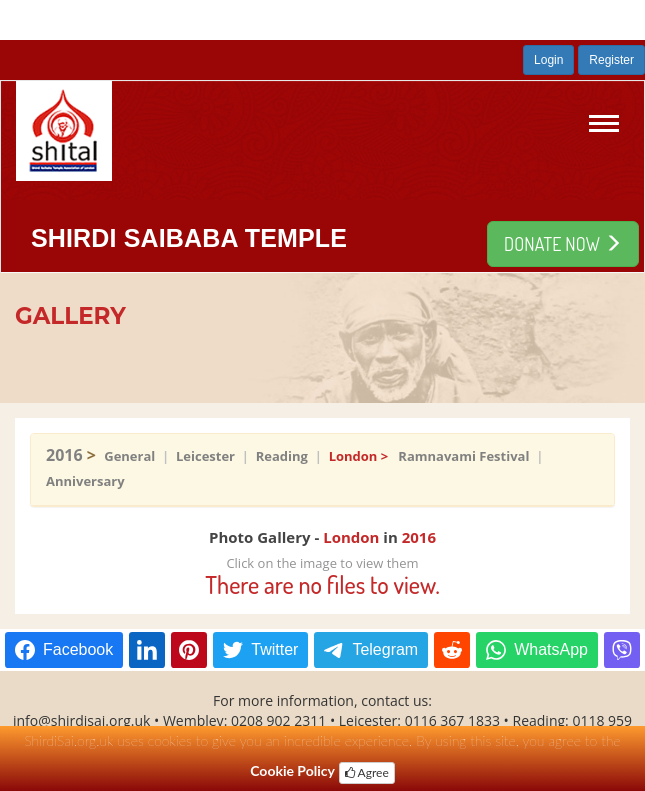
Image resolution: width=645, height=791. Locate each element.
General (129, 456)
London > (364, 456)
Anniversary (87, 481)
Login (548, 60)
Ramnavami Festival (463, 456)
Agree (367, 772)
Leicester (205, 456)
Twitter (274, 649)
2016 (66, 455)
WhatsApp (551, 649)
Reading (282, 456)
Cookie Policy (292, 770)
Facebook (78, 649)
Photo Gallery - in (322, 537)
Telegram (385, 649)
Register (611, 60)
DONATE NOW (563, 244)
